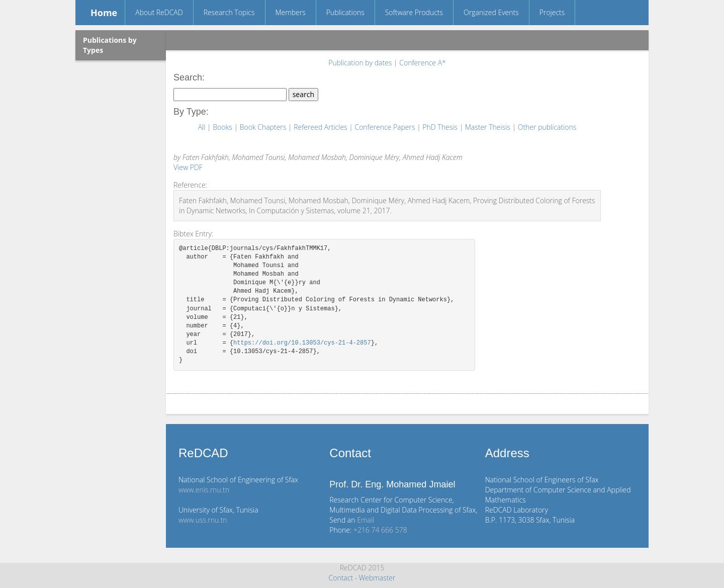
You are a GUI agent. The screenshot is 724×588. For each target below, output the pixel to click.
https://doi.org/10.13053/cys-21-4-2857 (302, 343)
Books (223, 127)
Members (291, 12)
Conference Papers (386, 127)
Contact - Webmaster (362, 578)
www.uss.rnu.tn (203, 520)
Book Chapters (264, 127)
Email (366, 520)
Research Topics (229, 12)
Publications (345, 12)
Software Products (414, 12)
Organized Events (491, 12)
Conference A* (423, 63)
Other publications (547, 127)
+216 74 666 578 (380, 530)
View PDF (188, 167)
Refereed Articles (321, 127)
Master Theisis (489, 127)
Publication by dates (361, 63)
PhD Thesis (441, 127)
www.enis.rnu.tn (204, 490)
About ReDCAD (159, 12)
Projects (552, 12)
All (203, 127)
